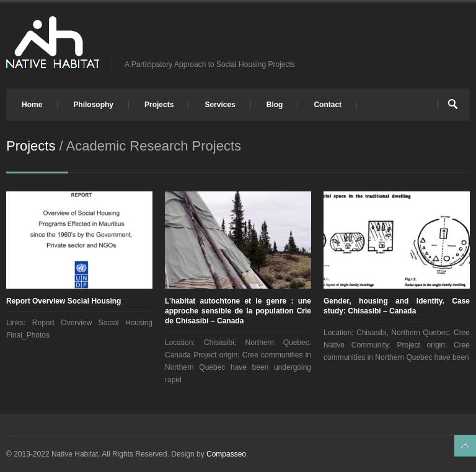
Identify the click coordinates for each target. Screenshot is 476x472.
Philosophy (93, 105)
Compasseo (226, 454)
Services (220, 105)
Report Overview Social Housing (64, 301)
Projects (159, 105)
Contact (328, 105)
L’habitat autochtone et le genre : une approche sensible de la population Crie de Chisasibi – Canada (238, 311)
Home (32, 105)
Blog (275, 105)
